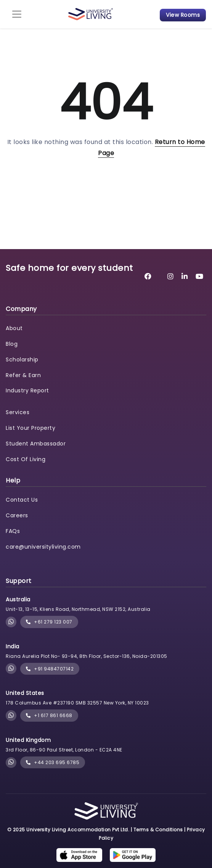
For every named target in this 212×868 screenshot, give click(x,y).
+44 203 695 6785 (53, 762)
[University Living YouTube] (200, 276)
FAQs (13, 531)
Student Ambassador (36, 444)
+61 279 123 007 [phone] (49, 622)
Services (18, 412)
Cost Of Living (26, 459)
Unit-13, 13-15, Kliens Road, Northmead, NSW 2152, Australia (78, 609)
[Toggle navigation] (17, 14)
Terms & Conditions (158, 830)
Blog (12, 344)
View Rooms (183, 15)
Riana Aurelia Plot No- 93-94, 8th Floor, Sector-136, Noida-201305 (87, 656)
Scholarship (22, 360)
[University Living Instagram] (171, 276)
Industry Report (27, 390)
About (14, 328)
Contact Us (22, 500)
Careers (17, 515)
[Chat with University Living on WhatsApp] (11, 622)
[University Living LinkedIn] (185, 276)
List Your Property (31, 428)
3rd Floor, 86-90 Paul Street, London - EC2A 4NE (64, 750)
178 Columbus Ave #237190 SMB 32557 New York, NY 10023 (77, 703)
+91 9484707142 (50, 669)
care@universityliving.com (43, 547)
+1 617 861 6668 (49, 715)
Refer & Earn (23, 375)
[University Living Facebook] (148, 276)
